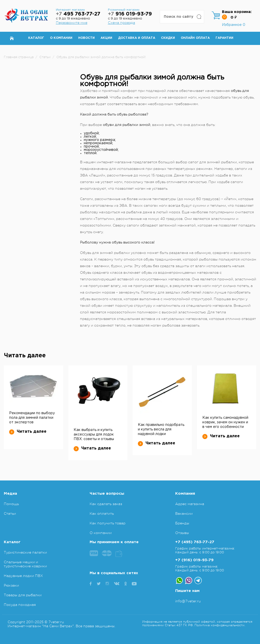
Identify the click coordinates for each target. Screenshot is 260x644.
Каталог (36, 38)
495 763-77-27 (78, 14)
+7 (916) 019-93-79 (194, 560)
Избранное (234, 25)
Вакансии (184, 513)
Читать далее (28, 432)
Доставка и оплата (137, 38)
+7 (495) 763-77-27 (195, 542)
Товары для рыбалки (23, 595)
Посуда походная (20, 605)
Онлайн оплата (195, 38)
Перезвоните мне (72, 23)
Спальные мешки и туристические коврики (25, 564)
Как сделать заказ (106, 504)
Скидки (168, 38)
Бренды (182, 523)
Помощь (11, 504)
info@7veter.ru (188, 601)
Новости (86, 38)
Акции (106, 38)
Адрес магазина (190, 504)
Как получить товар (108, 523)
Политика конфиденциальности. (220, 625)
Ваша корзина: (237, 12)
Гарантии (224, 38)
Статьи (10, 513)
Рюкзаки (11, 585)
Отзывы (182, 533)
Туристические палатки (25, 552)
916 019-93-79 (130, 14)
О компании (61, 38)
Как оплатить (102, 513)
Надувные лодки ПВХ (23, 576)
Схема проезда (121, 23)
